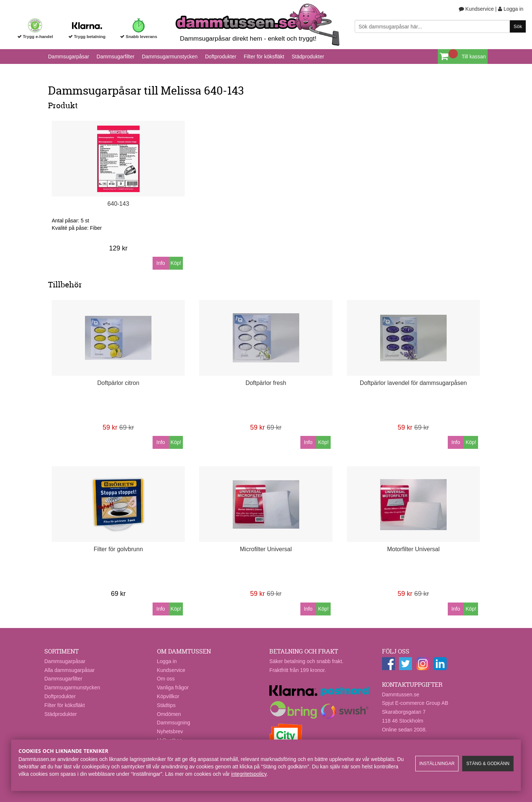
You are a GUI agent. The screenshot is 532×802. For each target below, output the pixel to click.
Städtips (166, 705)
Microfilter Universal (266, 549)
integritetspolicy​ (249, 774)
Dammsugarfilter (115, 57)
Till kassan (474, 57)
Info (161, 263)
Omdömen (169, 714)
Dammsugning (174, 723)
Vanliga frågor (173, 687)
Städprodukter (308, 57)
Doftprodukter (221, 57)
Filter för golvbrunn (118, 549)
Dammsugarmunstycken (170, 57)
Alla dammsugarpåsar (69, 670)
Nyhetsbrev (170, 731)
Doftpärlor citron (118, 383)
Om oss (166, 679)
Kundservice (476, 9)
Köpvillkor (168, 696)
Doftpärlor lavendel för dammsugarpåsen (413, 383)
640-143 (118, 204)
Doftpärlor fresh (266, 383)
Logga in (511, 9)
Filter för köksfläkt (264, 57)
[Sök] (441, 26)
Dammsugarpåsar (69, 57)
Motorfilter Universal (413, 549)
